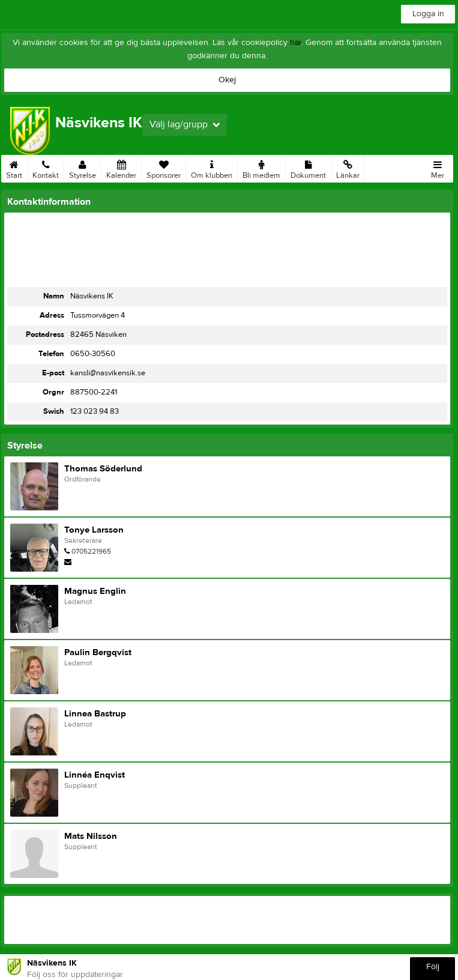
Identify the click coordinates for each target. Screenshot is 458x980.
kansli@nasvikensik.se (108, 373)
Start (14, 168)
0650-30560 (93, 354)
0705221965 (91, 551)
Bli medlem (261, 168)
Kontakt (46, 168)
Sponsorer (164, 168)
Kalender (121, 168)
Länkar (348, 168)
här (296, 43)
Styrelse (83, 168)
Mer (438, 168)
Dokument (308, 168)
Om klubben (212, 168)
